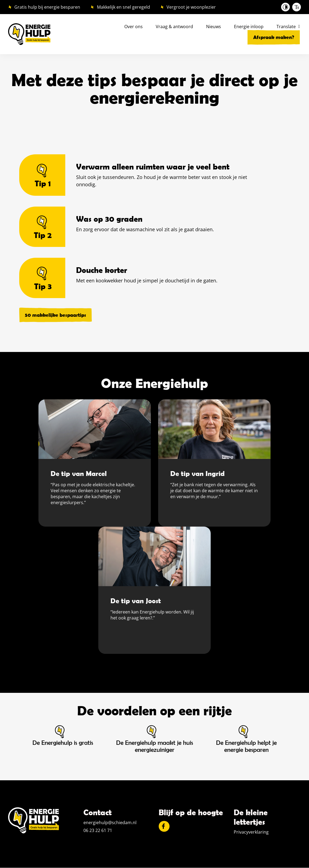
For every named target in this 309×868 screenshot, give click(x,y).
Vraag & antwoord (174, 27)
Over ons (134, 27)
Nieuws (214, 27)
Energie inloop (249, 27)
